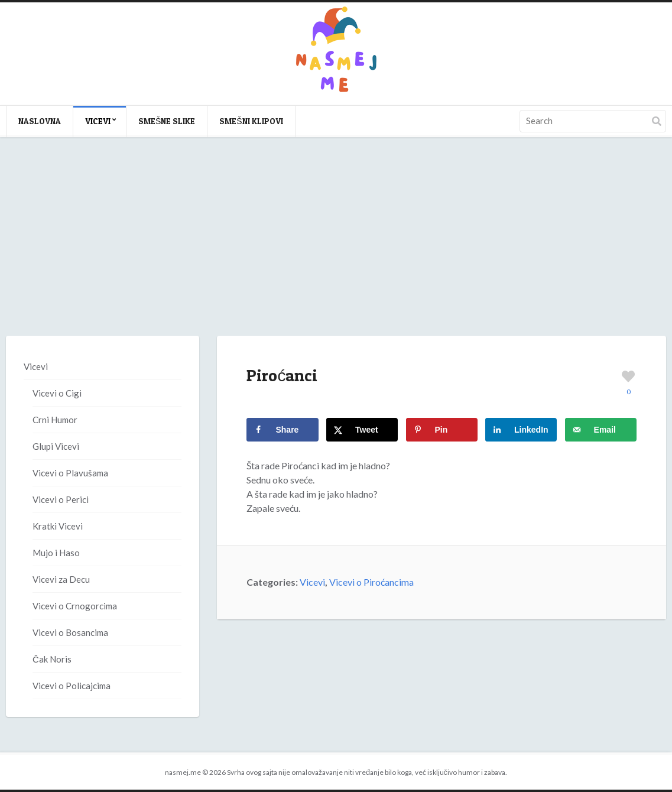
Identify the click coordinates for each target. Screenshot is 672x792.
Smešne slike (167, 121)
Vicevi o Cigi (57, 393)
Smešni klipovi (251, 121)
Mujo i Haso (56, 553)
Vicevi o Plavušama (70, 473)
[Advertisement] (336, 248)
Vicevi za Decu (61, 579)
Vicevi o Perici (61, 499)
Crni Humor (55, 420)
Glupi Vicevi (56, 446)
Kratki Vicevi (58, 526)
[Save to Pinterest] (442, 430)
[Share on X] (362, 430)
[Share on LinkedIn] (521, 430)
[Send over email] (601, 430)
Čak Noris (52, 659)
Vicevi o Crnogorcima (75, 606)
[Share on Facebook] (282, 430)
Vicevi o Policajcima (72, 686)
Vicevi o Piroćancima (371, 582)
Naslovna (40, 121)
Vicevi (98, 121)
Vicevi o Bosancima (70, 632)
